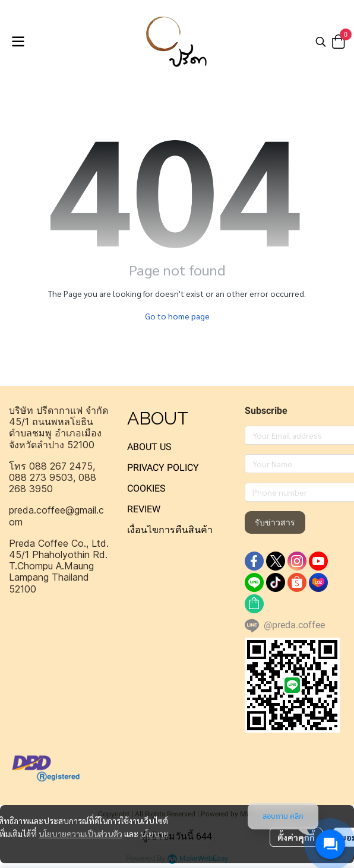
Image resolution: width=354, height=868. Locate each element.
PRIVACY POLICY (163, 468)
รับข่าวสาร (275, 522)
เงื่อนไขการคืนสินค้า (170, 530)
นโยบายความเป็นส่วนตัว (80, 834)
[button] (321, 42)
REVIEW (144, 509)
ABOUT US (149, 447)
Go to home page (177, 316)
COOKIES (146, 488)
